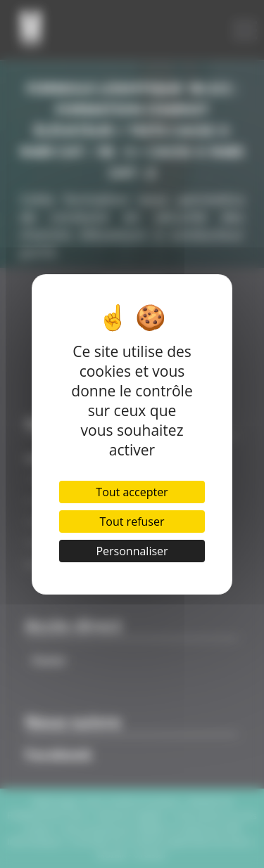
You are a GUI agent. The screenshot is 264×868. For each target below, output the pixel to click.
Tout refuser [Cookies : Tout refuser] (132, 522)
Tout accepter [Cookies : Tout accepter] (132, 492)
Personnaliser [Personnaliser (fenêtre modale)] (132, 551)
